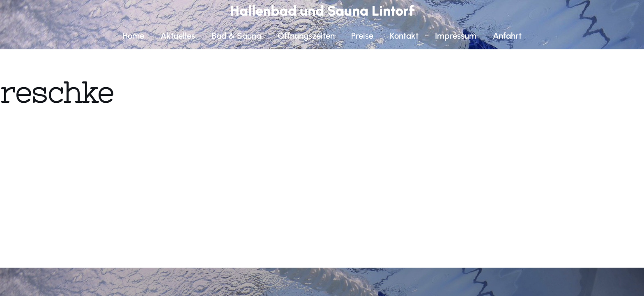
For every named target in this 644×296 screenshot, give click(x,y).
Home (133, 36)
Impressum (456, 36)
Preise (362, 36)
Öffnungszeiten (306, 36)
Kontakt (404, 36)
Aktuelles (178, 36)
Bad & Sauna (236, 36)
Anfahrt (507, 36)
